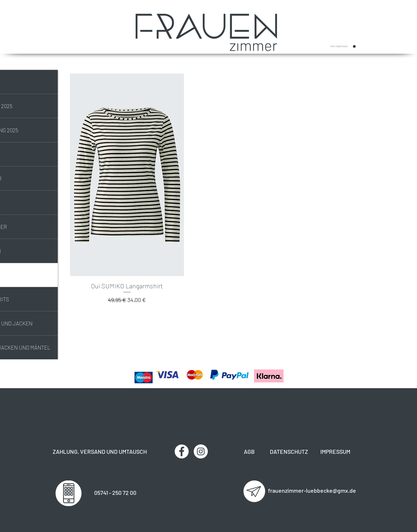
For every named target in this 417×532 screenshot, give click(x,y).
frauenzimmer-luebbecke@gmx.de (312, 490)
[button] (343, 46)
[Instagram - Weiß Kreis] (201, 451)
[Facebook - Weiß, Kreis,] (182, 451)
